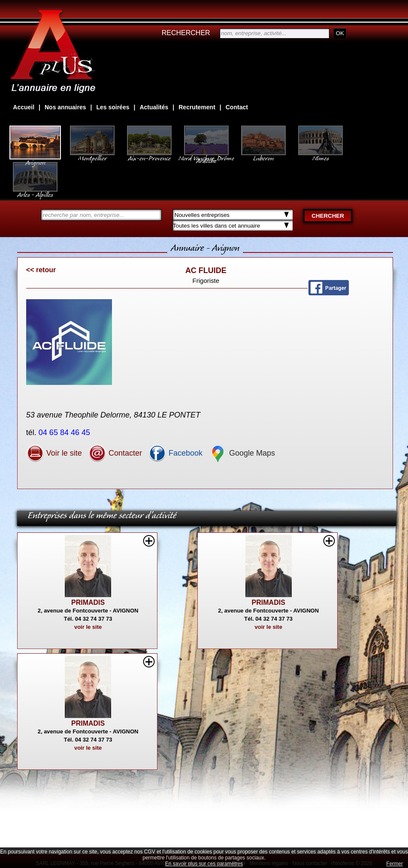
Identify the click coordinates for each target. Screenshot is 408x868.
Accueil (24, 107)
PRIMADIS (88, 602)
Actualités (154, 107)
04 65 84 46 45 (65, 432)
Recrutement (197, 107)
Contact (237, 107)
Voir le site (54, 453)
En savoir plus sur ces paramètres (204, 864)
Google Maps (242, 453)
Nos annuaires (65, 107)
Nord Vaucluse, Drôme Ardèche (206, 155)
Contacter (115, 453)
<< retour (41, 270)
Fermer (394, 864)
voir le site (88, 627)
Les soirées (113, 107)
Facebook (175, 453)
